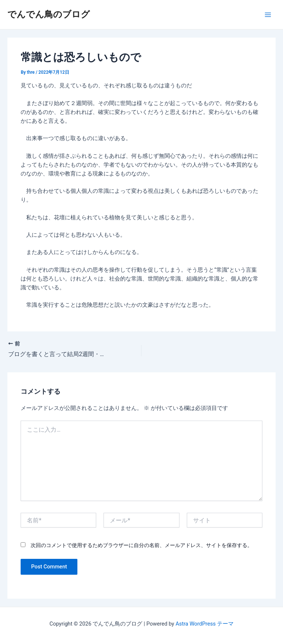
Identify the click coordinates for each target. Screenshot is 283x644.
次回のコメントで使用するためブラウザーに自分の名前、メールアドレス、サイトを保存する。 (141, 545)
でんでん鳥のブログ (49, 14)
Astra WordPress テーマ (204, 624)
